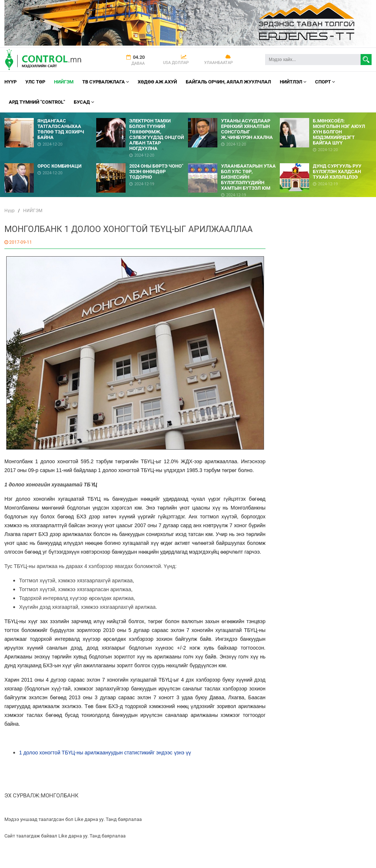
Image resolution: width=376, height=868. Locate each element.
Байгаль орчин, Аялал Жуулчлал (228, 82)
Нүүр (10, 82)
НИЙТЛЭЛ (293, 82)
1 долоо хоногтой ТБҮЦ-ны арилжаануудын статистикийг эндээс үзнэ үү (105, 753)
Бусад (84, 102)
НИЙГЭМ (64, 82)
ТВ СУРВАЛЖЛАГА (106, 82)
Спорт (325, 82)
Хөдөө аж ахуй (157, 82)
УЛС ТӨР (35, 82)
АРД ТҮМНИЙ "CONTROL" (37, 102)
